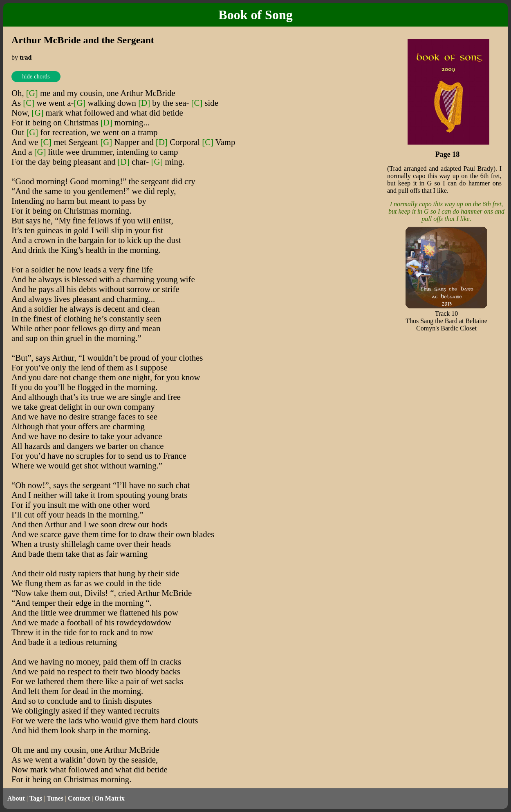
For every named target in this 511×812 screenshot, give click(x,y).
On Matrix (109, 798)
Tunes (55, 798)
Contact (79, 798)
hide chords (36, 76)
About (16, 798)
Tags (36, 798)
